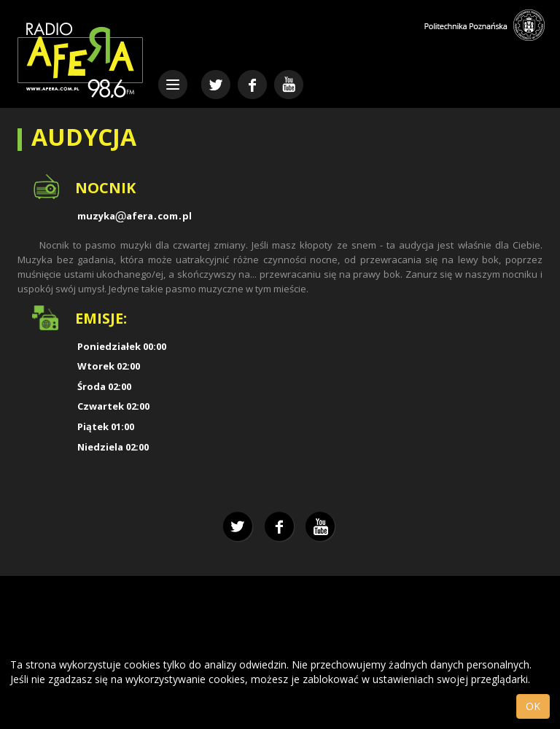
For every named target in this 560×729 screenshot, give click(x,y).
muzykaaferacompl (135, 216)
